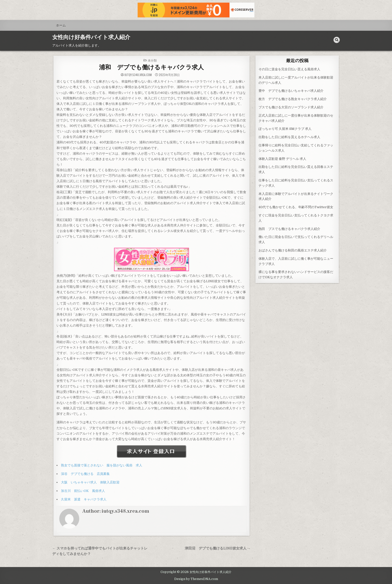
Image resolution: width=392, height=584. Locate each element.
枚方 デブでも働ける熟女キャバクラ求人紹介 (293, 99)
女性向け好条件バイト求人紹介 (91, 37)
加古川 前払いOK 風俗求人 (83, 491)
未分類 (152, 60)
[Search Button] (337, 40)
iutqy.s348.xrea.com (138, 75)
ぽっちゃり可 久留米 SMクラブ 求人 (285, 129)
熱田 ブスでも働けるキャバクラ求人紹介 (289, 229)
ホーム (61, 25)
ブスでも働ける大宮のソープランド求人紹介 (291, 107)
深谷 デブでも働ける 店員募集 (85, 474)
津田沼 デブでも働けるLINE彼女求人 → (218, 548)
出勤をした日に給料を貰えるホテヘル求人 (289, 137)
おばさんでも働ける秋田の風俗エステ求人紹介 (293, 250)
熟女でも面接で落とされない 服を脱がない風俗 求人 (102, 465)
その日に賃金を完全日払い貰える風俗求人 (289, 69)
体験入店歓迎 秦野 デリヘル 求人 (282, 159)
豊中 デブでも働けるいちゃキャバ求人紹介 (291, 91)
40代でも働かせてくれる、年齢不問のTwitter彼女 (296, 207)
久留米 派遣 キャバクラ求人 (84, 499)
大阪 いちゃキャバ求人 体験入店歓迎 (90, 482)
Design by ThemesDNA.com (196, 579)
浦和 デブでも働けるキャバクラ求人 (151, 67)
